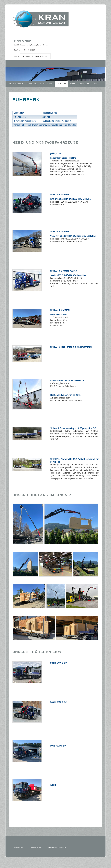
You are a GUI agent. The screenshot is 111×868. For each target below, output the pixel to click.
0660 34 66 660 (29, 50)
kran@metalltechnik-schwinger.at (35, 56)
